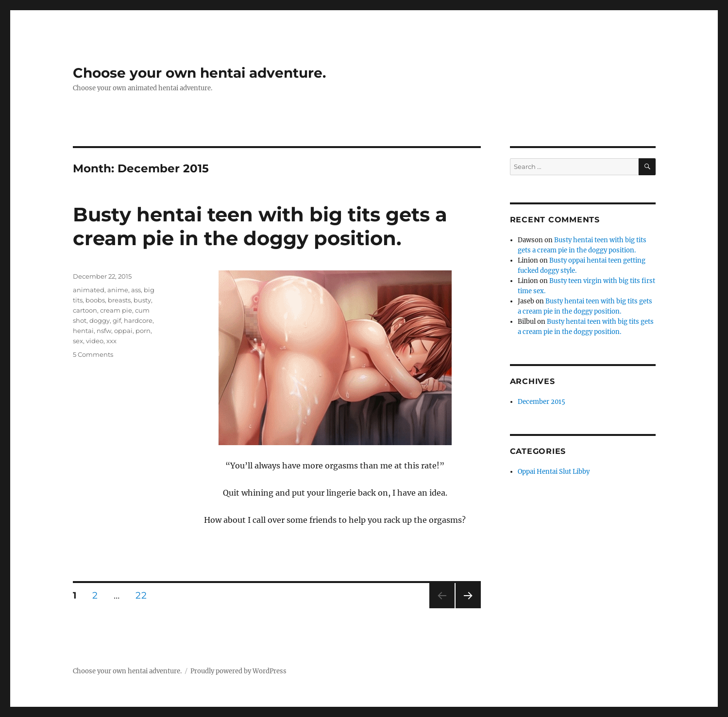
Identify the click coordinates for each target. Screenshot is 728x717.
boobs (95, 300)
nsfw (104, 331)
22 (144, 595)
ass (136, 290)
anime (118, 290)
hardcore (138, 320)
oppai (123, 331)
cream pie (116, 310)
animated (89, 290)
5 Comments (93, 354)
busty (142, 300)
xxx (111, 341)
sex (78, 341)
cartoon (85, 310)
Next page (468, 608)
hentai (83, 331)
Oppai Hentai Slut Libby (554, 472)
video (95, 341)
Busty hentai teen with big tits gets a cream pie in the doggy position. (260, 226)
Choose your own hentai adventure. (199, 73)
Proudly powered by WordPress (238, 671)
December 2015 (542, 402)
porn (143, 331)
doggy (100, 320)
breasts (119, 300)
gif (117, 320)
